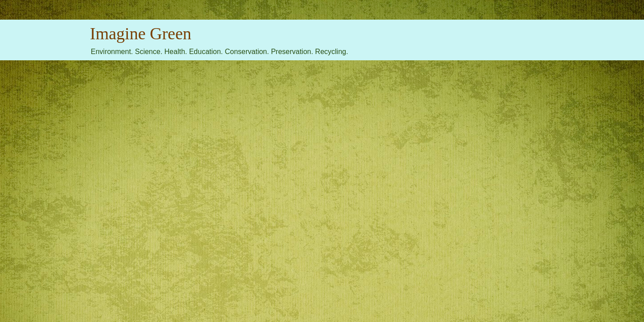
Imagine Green (141, 33)
